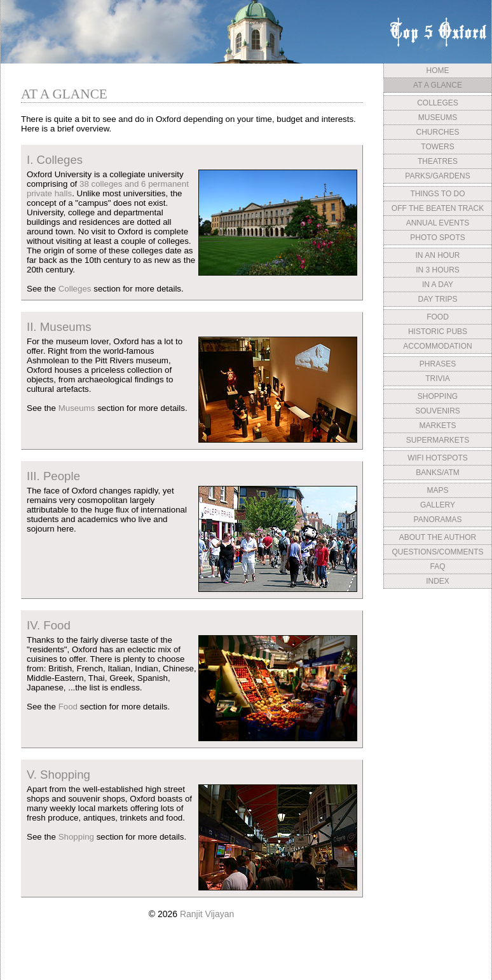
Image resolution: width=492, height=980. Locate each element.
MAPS (437, 490)
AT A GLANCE (438, 85)
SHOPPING (438, 396)
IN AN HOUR (437, 255)
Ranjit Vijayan (207, 914)
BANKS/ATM (437, 473)
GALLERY (438, 505)
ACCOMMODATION (437, 346)
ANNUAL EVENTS (438, 223)
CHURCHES (437, 132)
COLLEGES (438, 103)
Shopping (76, 837)
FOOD (438, 317)
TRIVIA (438, 379)
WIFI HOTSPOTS (438, 458)
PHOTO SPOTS (437, 238)
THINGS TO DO (437, 194)
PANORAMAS (438, 520)
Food (68, 707)
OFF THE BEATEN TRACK (438, 208)
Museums (77, 408)
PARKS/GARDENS (437, 176)
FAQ (437, 567)
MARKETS (437, 426)
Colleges (75, 289)
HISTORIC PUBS (438, 332)
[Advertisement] (437, 688)
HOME (438, 70)
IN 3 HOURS (438, 270)
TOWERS (437, 147)
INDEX (438, 581)
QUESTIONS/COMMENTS (437, 552)
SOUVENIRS (438, 411)
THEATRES (438, 161)
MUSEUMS (438, 117)
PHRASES (438, 364)
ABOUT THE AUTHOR (438, 537)
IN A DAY (438, 285)
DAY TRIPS (437, 299)
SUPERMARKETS (438, 440)
